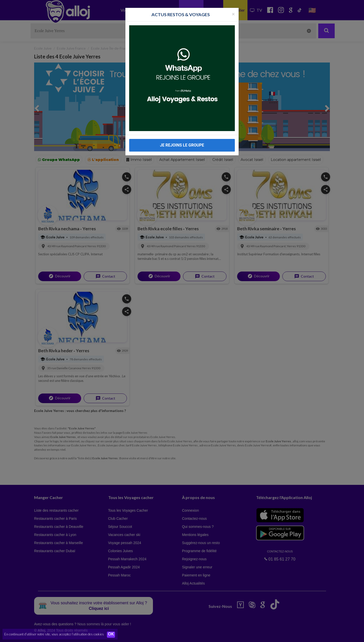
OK (111, 635)
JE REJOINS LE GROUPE (182, 145)
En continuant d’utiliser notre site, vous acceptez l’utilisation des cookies (54, 634)
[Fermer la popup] (233, 14)
